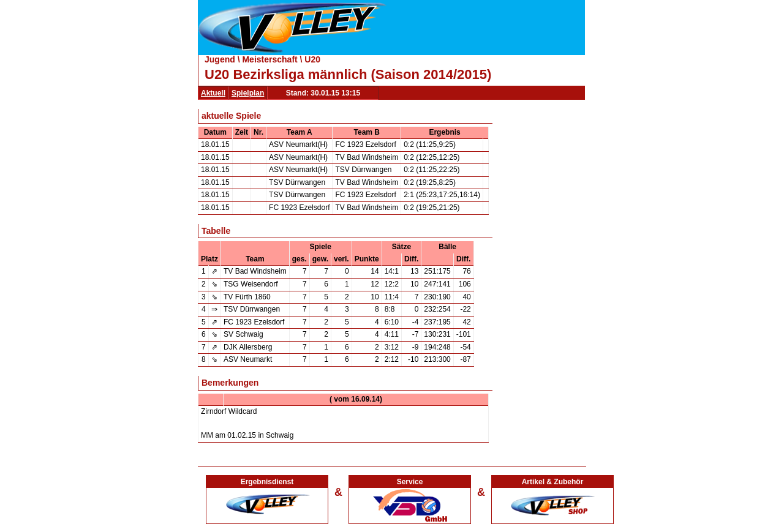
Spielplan (248, 93)
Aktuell (213, 93)
